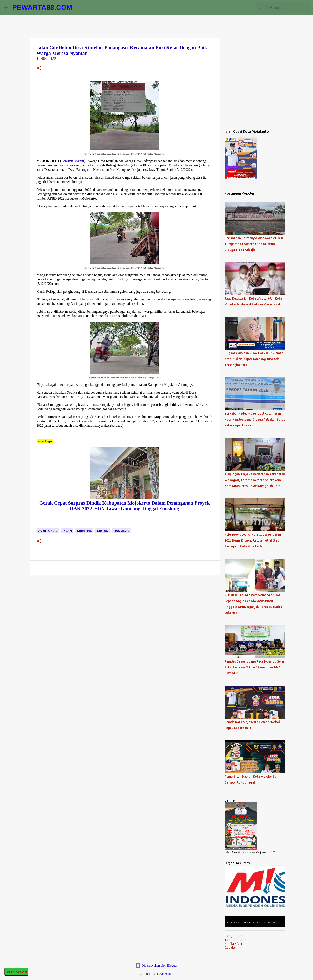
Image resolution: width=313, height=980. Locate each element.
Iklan (67, 531)
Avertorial (48, 531)
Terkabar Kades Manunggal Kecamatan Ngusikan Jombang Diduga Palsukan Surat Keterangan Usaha (255, 420)
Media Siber (234, 944)
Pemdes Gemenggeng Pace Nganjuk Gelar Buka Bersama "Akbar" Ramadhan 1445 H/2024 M (255, 667)
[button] (39, 69)
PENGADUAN (16, 972)
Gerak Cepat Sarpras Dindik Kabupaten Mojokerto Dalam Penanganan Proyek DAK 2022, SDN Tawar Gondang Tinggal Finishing (124, 506)
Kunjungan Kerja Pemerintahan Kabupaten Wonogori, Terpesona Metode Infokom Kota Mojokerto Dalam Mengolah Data (255, 480)
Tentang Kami (235, 940)
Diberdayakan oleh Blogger (156, 965)
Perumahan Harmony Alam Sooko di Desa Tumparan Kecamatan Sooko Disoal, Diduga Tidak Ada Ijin (254, 244)
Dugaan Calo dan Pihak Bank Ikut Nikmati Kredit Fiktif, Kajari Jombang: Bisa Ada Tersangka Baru (254, 359)
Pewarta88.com (73, 161)
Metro (103, 531)
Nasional (121, 531)
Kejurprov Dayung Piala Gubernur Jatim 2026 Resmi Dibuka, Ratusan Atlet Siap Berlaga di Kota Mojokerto (253, 540)
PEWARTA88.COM (42, 7)
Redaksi (231, 948)
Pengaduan (233, 936)
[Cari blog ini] (287, 8)
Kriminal (84, 531)
